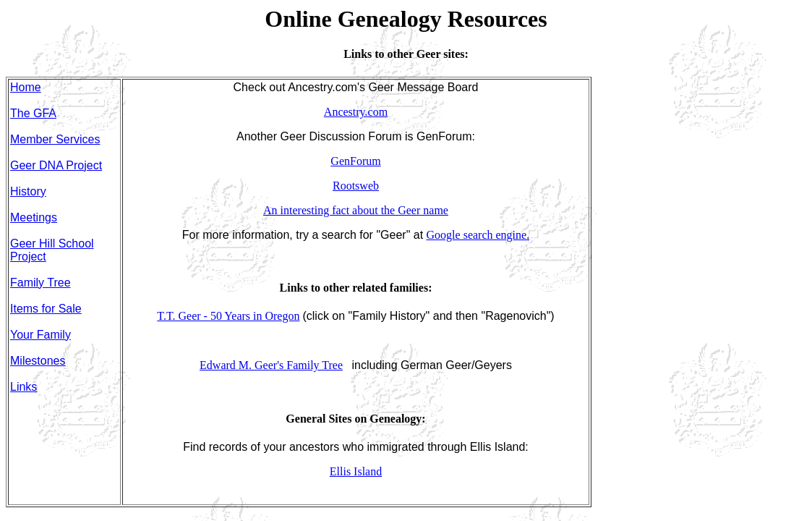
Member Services (55, 139)
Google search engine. (478, 235)
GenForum (355, 161)
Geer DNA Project (56, 165)
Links (23, 387)
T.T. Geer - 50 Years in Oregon (228, 316)
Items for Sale (46, 309)
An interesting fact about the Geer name (356, 210)
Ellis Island (356, 471)
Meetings (34, 217)
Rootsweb (356, 186)
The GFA (33, 113)
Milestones (38, 361)
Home (26, 87)
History (28, 191)
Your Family (40, 335)
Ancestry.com (356, 112)
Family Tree (40, 283)
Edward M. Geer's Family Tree (271, 365)
